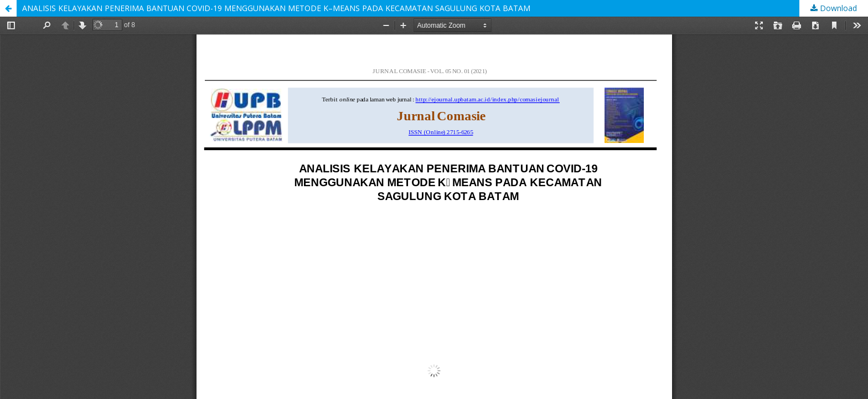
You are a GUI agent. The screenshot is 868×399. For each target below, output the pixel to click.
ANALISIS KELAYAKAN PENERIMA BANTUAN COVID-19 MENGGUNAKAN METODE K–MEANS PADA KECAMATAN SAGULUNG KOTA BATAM (276, 8)
